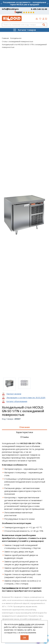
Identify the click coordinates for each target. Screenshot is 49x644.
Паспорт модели (14, 394)
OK (24, 638)
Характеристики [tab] (24, 432)
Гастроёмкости (10, 588)
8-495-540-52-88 (39, 9)
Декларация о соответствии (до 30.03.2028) (26, 398)
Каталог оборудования (17, 401)
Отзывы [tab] (24, 437)
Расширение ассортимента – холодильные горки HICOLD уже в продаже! (25, 3)
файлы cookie (25, 624)
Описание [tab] (25, 427)
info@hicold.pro (10, 9)
